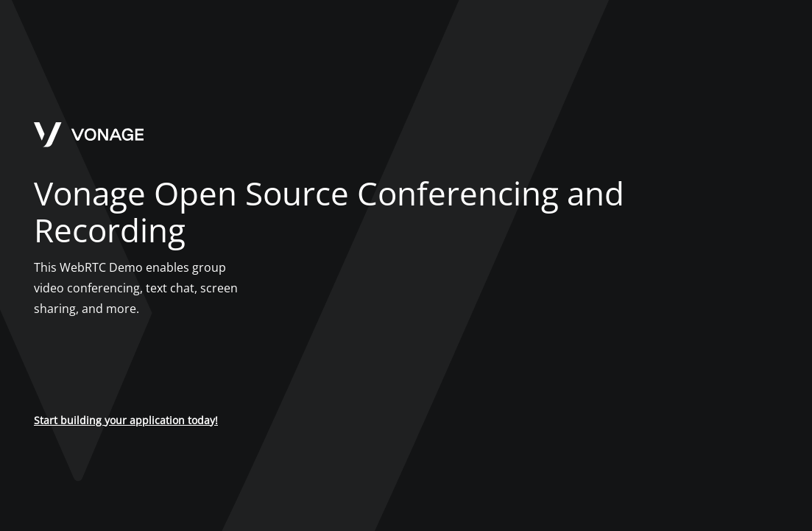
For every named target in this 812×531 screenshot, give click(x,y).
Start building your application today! (126, 420)
